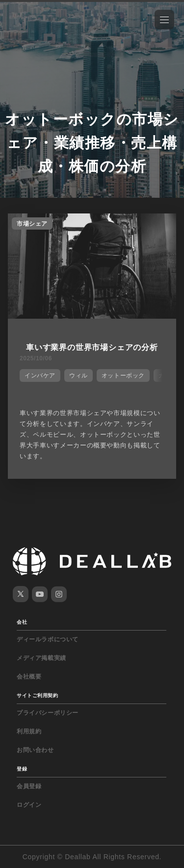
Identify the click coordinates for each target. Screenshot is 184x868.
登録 (22, 769)
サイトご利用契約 (37, 695)
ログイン (29, 805)
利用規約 (29, 731)
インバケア (40, 375)
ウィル (79, 375)
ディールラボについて (48, 639)
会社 (22, 622)
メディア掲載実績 (41, 658)
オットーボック (123, 375)
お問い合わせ (35, 750)
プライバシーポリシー (48, 713)
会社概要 (29, 677)
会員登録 (29, 786)
